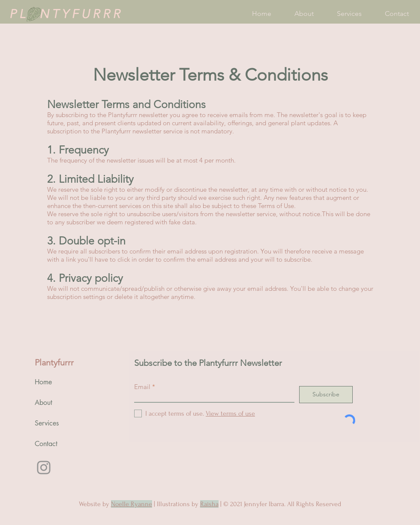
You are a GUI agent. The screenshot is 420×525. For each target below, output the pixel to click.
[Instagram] (44, 468)
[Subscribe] (326, 395)
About (43, 403)
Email (142, 387)
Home (43, 382)
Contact (46, 444)
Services (47, 423)
